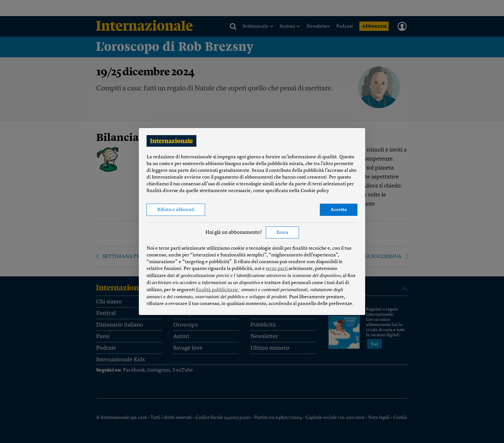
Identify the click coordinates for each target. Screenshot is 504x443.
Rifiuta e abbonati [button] (176, 210)
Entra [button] (282, 233)
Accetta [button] (339, 210)
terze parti (277, 269)
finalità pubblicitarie (217, 290)
